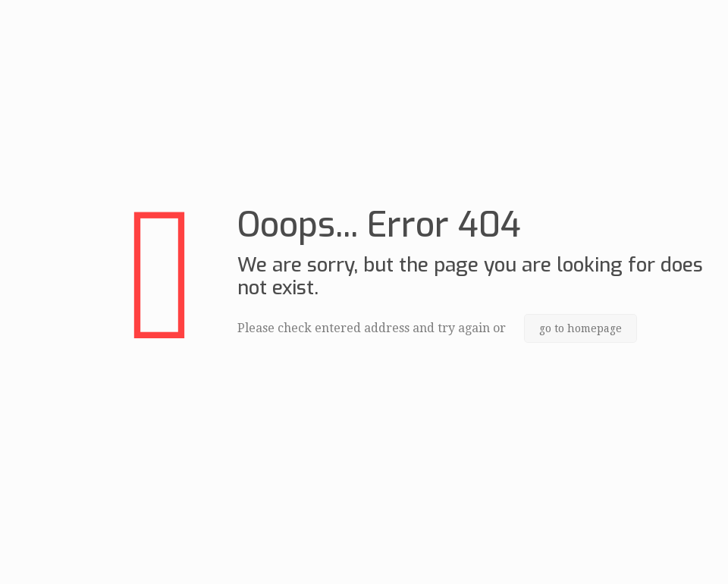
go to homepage (581, 328)
